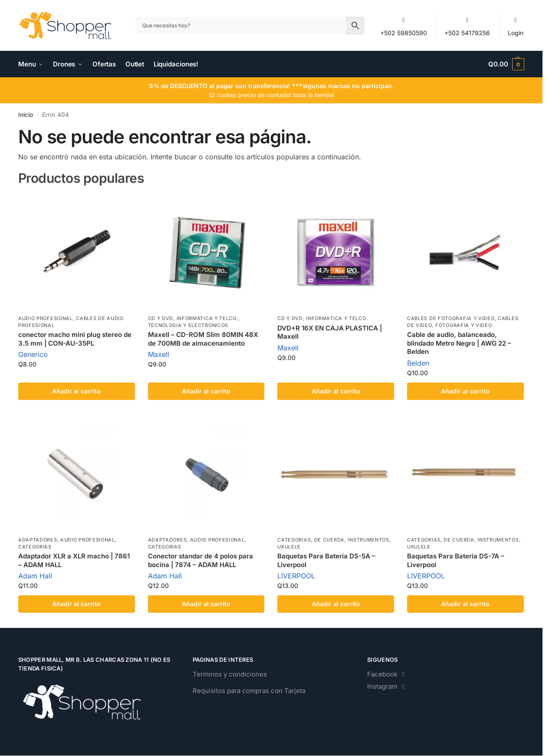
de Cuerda (329, 540)
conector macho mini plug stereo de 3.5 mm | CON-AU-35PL (75, 339)
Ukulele (289, 547)
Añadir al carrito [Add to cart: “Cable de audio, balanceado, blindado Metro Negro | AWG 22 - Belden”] (465, 391)
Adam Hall (35, 576)
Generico (33, 354)
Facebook (387, 674)
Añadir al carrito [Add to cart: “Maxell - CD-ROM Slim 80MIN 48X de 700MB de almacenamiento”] (206, 391)
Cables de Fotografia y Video (451, 318)
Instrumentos (368, 540)
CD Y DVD (161, 318)
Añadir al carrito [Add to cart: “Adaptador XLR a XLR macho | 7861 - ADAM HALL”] (76, 604)
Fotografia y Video (464, 325)
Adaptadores (38, 540)
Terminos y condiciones (230, 674)
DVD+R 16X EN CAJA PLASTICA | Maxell (330, 332)
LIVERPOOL (296, 576)
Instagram (387, 686)
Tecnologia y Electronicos (188, 325)
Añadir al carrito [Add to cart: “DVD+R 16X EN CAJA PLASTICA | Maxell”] (336, 391)
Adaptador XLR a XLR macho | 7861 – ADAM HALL (74, 560)
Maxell (159, 354)
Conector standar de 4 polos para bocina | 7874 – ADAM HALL (201, 560)
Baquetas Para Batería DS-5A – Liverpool (326, 560)
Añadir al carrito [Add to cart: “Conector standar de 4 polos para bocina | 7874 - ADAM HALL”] (206, 604)
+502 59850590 (404, 26)
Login (516, 26)
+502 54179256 (467, 26)
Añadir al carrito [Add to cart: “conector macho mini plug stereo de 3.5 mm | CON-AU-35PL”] (76, 391)
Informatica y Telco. (207, 318)
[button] (506, 64)
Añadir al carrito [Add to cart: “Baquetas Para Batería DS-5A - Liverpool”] (336, 604)
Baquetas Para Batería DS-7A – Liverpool (456, 560)
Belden (418, 363)
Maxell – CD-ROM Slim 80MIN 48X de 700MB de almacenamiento (203, 339)
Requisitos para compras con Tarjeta (249, 691)
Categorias (35, 547)
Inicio (26, 115)
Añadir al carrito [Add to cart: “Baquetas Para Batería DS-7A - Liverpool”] (465, 604)
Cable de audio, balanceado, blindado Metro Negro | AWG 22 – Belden (459, 343)
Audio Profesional (46, 318)
